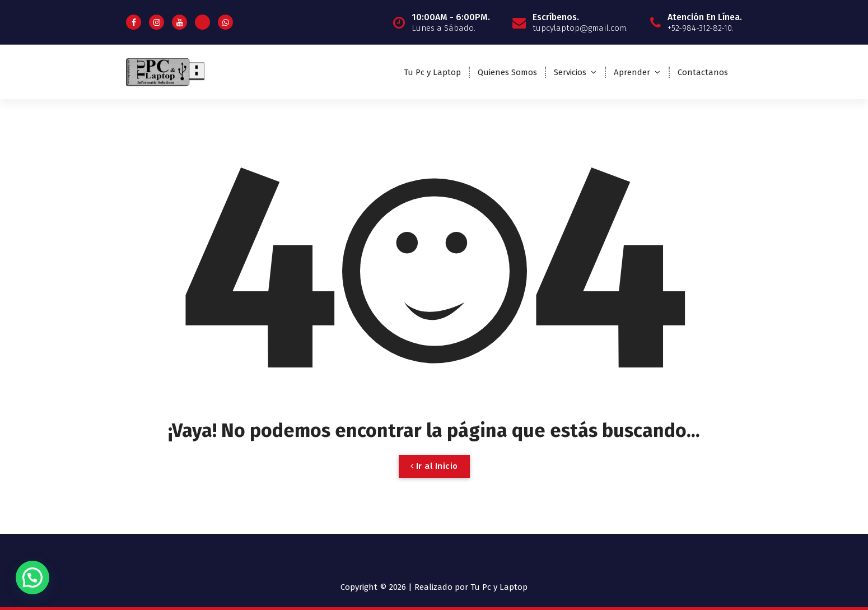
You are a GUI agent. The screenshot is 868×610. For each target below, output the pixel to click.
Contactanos (703, 72)
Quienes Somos (507, 72)
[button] (32, 578)
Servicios (570, 72)
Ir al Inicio (434, 466)
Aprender (632, 72)
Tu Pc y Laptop (432, 72)
